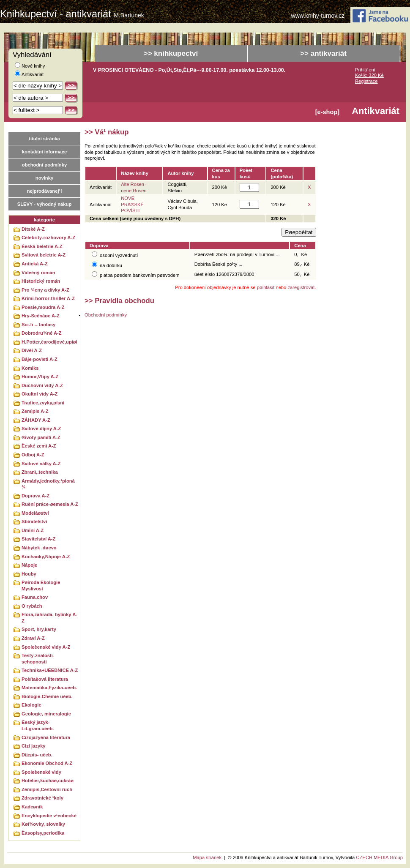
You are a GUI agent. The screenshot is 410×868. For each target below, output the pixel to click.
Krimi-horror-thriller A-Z (48, 298)
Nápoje (29, 565)
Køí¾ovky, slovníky (43, 824)
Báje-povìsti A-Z (40, 359)
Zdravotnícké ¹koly (42, 798)
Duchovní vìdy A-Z (42, 385)
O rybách (32, 606)
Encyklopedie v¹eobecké (49, 816)
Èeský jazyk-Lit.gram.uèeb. (38, 725)
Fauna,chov (35, 597)
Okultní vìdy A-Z (40, 394)
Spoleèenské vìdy (41, 772)
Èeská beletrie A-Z (42, 246)
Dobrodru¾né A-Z (42, 333)
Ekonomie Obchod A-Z (47, 763)
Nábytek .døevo (39, 548)
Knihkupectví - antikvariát (72, 14)
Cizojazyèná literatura (46, 737)
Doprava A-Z (36, 496)
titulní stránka (44, 139)
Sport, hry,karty (39, 629)
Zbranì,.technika (40, 472)
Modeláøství (35, 513)
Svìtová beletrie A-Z (44, 255)
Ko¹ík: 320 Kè (369, 75)
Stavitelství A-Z (38, 539)
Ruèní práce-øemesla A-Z (50, 504)
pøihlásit (266, 287)
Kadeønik (32, 807)
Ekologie (31, 705)
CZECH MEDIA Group (379, 857)
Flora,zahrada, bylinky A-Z (49, 618)
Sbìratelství (34, 521)
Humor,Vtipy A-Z (40, 377)
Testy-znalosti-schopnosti (38, 659)
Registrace (366, 81)
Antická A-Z (35, 264)
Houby (29, 574)
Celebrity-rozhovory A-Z (48, 237)
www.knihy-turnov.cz (318, 16)
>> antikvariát (323, 53)
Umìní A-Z (33, 530)
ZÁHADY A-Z (36, 420)
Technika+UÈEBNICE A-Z (50, 670)
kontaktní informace (44, 152)
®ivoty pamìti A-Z (41, 437)
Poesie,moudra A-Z (43, 307)
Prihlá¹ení (365, 70)
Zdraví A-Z (33, 638)
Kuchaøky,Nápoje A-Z (46, 557)
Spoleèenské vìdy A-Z (46, 647)
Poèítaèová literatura (45, 679)
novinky (44, 178)
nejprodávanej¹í (45, 191)
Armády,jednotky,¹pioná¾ (48, 484)
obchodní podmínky (44, 165)
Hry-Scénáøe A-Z (41, 316)
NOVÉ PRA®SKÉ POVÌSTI (132, 204)
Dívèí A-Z (32, 350)
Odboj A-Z (33, 455)
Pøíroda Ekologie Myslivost (41, 585)
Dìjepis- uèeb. (37, 755)
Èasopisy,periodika (43, 833)
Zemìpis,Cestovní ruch (47, 789)
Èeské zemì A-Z (39, 446)
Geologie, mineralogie (46, 714)
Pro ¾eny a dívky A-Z (45, 290)
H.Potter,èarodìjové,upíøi (49, 342)
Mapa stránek (207, 857)
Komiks (30, 368)
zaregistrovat (301, 287)
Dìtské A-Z (33, 229)
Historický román (41, 281)
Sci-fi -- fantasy (38, 325)
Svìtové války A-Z (41, 464)
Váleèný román (38, 273)
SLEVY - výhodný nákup (44, 204)
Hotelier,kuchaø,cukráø (48, 781)
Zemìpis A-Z (35, 411)
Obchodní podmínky (106, 315)
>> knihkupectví (171, 53)
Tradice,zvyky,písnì (43, 403)
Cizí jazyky (34, 746)
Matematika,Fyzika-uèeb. (49, 688)
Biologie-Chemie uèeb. (47, 696)
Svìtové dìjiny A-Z (41, 429)
